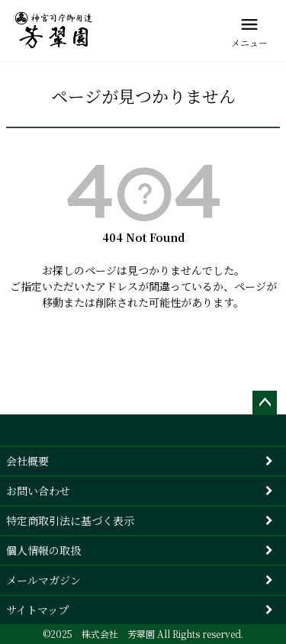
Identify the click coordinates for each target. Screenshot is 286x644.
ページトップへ (265, 403)
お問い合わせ (38, 491)
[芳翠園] (54, 31)
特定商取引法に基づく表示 (70, 520)
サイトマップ (37, 610)
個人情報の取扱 (43, 550)
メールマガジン (43, 580)
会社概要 (27, 461)
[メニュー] (249, 31)
